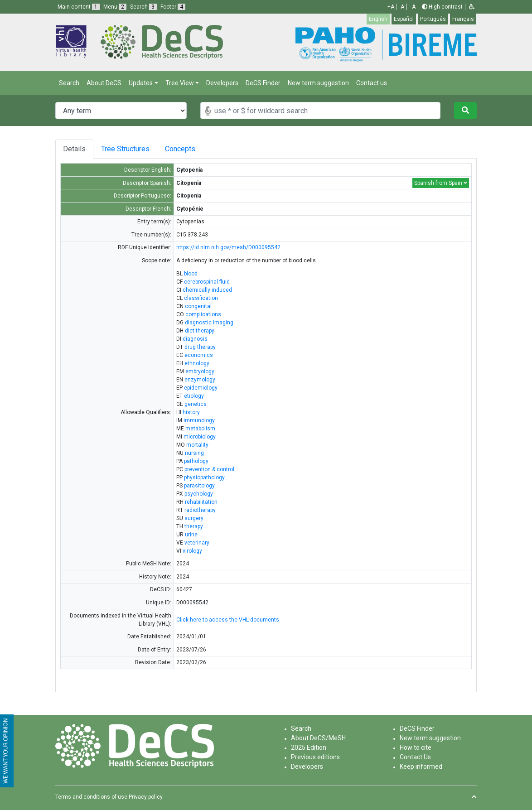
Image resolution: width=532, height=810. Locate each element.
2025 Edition (309, 747)
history (191, 412)
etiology (194, 396)
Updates (141, 83)
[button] (472, 7)
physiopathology (204, 477)
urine (191, 535)
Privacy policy (146, 797)
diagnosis (195, 339)
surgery (194, 518)
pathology (196, 461)
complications (203, 314)
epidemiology (201, 388)
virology (192, 551)
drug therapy (200, 347)
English (378, 19)
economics (199, 355)
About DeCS (104, 83)
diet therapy (200, 331)
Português (433, 19)
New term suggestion (318, 83)
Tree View (180, 83)
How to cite (416, 747)
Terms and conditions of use (91, 797)
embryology (200, 371)
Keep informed (421, 767)
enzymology (200, 380)
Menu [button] (115, 7)
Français (463, 19)
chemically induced (207, 290)
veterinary (197, 543)
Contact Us (415, 757)
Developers (222, 83)
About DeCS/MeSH (318, 738)
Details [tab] (74, 149)
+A (391, 7)
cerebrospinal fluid (207, 282)
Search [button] (143, 7)
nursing (194, 453)
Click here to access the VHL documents (228, 620)
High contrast (442, 7)
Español (404, 19)
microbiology (200, 437)
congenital (198, 306)
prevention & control (209, 469)
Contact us (372, 83)
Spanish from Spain (441, 183)
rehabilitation (201, 502)
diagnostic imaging (209, 323)
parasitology (199, 486)
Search (69, 83)
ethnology (197, 363)
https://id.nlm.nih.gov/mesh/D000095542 (228, 247)
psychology (199, 494)
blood (191, 274)
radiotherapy (200, 510)
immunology (199, 420)
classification (201, 298)
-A (413, 7)
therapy (194, 526)
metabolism (200, 429)
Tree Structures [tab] (127, 149)
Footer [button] (173, 7)
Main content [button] (79, 7)
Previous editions (315, 757)
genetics (196, 404)
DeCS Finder (263, 83)
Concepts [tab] (189, 149)
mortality (197, 445)
